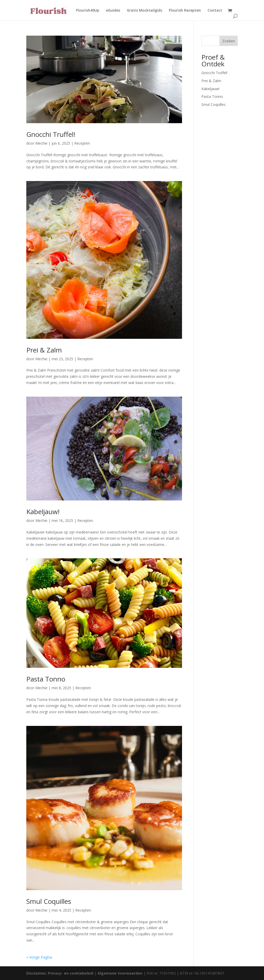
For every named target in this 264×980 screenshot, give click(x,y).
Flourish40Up (88, 11)
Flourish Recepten (185, 11)
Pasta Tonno (46, 679)
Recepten (82, 143)
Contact (215, 11)
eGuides (113, 11)
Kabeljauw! (43, 512)
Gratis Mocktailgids (145, 11)
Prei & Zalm (44, 350)
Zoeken (229, 41)
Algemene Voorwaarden (120, 973)
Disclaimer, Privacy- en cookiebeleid (60, 973)
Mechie (41, 143)
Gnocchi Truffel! (51, 134)
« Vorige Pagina (39, 957)
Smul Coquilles (49, 901)
